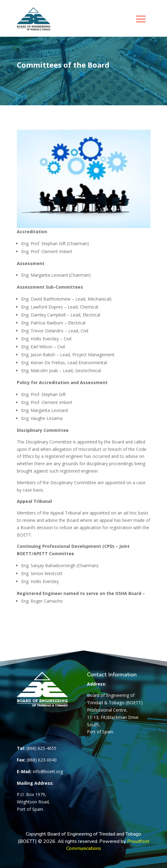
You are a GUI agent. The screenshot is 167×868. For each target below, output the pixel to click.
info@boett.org (48, 771)
